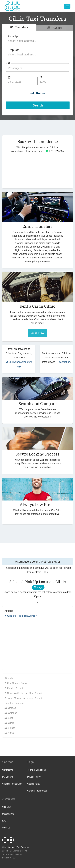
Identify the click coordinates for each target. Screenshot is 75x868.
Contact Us (8, 770)
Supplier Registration (12, 784)
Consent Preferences (37, 791)
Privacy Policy (34, 777)
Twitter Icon (11, 840)
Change (38, 587)
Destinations (8, 814)
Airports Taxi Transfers (19, 847)
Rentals (57, 28)
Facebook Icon (5, 840)
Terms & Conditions (37, 770)
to (21, 616)
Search (38, 105)
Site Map (6, 807)
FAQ (4, 821)
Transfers (21, 27)
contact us (63, 362)
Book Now (37, 333)
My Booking (8, 777)
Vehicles (6, 828)
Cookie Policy (34, 784)
